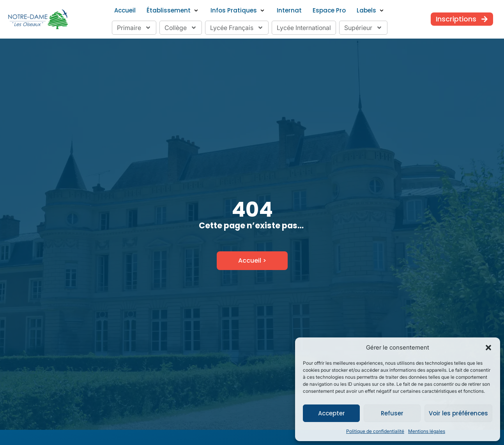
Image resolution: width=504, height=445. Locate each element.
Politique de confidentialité (375, 431)
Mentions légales (427, 431)
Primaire (134, 28)
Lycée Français (237, 28)
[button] (488, 348)
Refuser (392, 413)
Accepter (332, 413)
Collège (181, 28)
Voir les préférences (458, 413)
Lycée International (304, 28)
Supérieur (363, 28)
